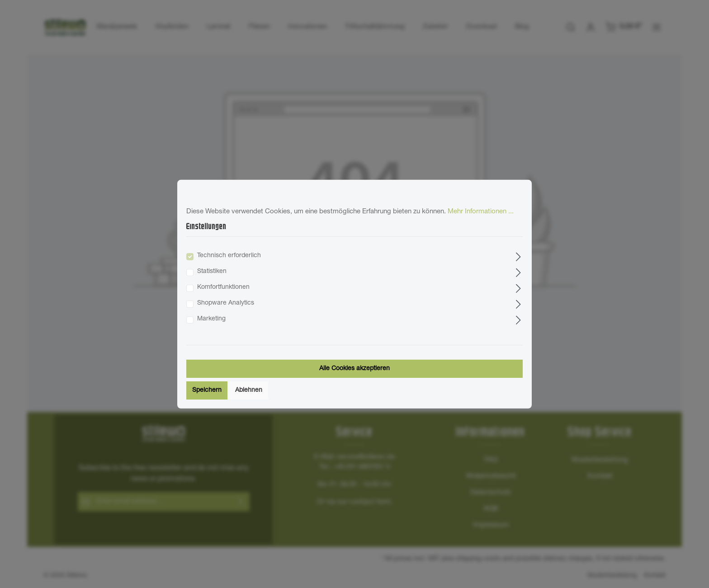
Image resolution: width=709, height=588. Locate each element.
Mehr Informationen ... (481, 211)
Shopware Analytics (226, 303)
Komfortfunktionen (223, 287)
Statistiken (212, 272)
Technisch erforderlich (229, 256)
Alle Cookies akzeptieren (354, 369)
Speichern (207, 390)
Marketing (211, 319)
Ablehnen (249, 390)
